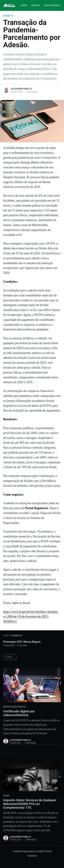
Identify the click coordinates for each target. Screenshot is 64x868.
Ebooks (36, 5)
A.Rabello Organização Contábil (28, 851)
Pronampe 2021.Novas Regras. (22, 642)
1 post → (10, 657)
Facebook (32, 856)
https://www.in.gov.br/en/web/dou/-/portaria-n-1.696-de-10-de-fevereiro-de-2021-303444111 (31, 617)
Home (24, 5)
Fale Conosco (52, 5)
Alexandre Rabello (21, 89)
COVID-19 (8, 16)
